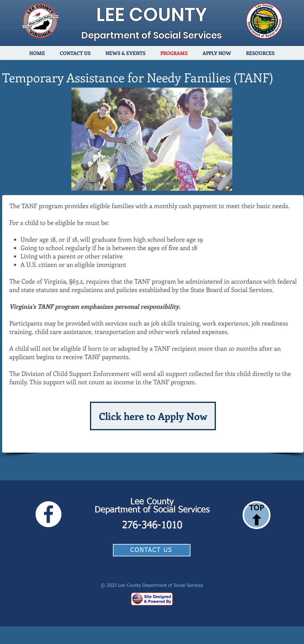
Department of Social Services (152, 35)
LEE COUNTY (152, 15)
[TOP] (257, 515)
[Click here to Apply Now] (153, 416)
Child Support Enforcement (91, 373)
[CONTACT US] (152, 550)
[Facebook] (48, 514)
